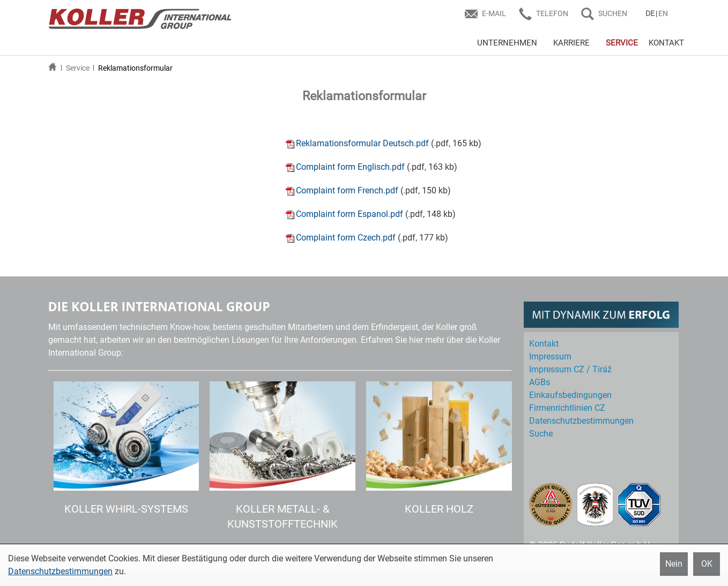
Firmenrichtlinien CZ (567, 408)
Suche (541, 434)
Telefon (552, 13)
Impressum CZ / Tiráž (570, 369)
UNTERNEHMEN (507, 43)
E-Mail (494, 13)
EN (663, 13)
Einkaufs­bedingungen (570, 395)
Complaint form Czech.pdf (346, 238)
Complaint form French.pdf (347, 190)
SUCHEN (613, 13)
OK (707, 564)
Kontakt (544, 344)
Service (78, 68)
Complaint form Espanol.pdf (350, 214)
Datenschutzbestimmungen (60, 571)
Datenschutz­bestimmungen (581, 421)
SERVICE (622, 43)
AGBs (540, 382)
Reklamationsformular (135, 68)
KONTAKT (666, 43)
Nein (674, 564)
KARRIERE (571, 43)
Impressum (550, 356)
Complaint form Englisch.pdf (350, 167)
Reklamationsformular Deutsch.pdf (362, 143)
